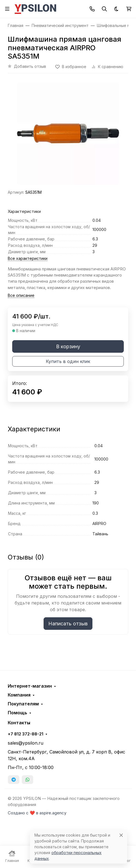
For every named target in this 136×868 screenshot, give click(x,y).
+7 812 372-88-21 (26, 734)
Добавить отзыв (30, 66)
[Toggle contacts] (92, 9)
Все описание (21, 295)
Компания (19, 695)
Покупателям (23, 704)
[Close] (121, 835)
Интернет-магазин (30, 686)
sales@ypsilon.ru (26, 743)
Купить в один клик (68, 361)
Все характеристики (28, 258)
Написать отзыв (68, 624)
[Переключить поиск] (104, 9)
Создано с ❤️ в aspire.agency (37, 813)
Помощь (17, 713)
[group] (68, 134)
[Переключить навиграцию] (7, 9)
